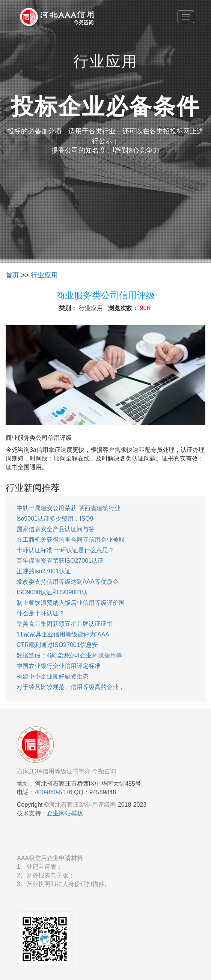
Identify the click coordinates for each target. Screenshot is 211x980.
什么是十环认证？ (41, 613)
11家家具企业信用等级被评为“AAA (63, 634)
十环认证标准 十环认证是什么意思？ (65, 550)
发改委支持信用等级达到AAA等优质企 (68, 582)
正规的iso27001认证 (44, 571)
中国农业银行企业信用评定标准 (59, 666)
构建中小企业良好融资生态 (53, 676)
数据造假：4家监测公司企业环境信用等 (69, 655)
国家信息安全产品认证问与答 (56, 529)
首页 (12, 275)
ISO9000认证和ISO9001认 (52, 592)
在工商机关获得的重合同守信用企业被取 (71, 540)
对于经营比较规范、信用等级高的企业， (71, 687)
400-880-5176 (54, 792)
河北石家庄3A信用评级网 (83, 805)
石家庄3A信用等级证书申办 (54, 771)
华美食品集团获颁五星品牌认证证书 (65, 624)
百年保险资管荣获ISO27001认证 (60, 561)
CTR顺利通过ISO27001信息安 (57, 645)
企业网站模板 (65, 813)
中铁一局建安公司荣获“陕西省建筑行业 (69, 508)
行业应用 (44, 275)
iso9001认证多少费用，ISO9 (55, 519)
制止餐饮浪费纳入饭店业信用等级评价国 (71, 603)
